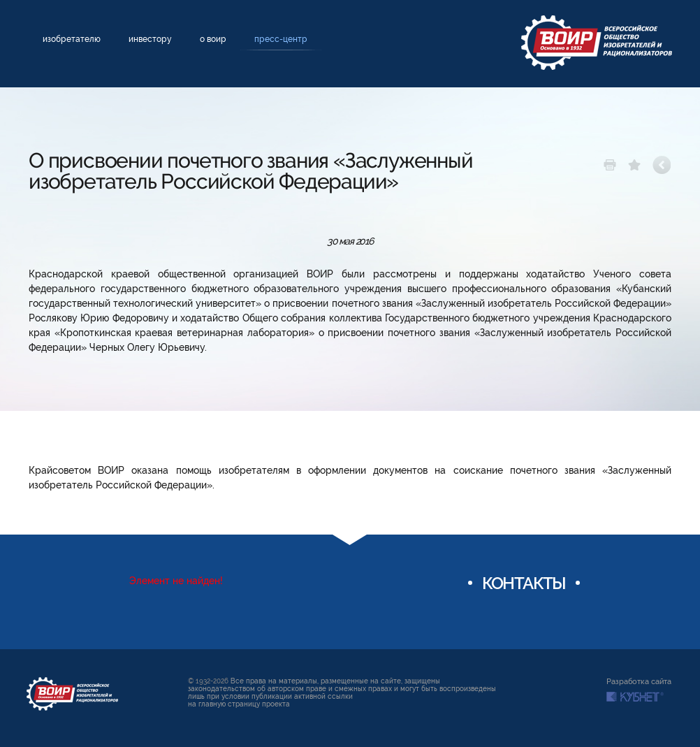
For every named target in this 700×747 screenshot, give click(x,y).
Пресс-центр (281, 39)
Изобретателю (72, 39)
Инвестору (150, 39)
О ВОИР (213, 39)
